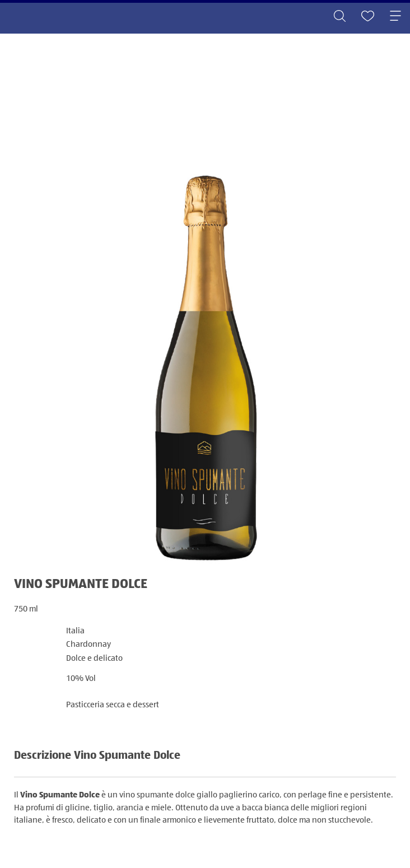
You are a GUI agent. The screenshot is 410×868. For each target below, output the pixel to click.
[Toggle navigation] (395, 17)
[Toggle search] (339, 17)
